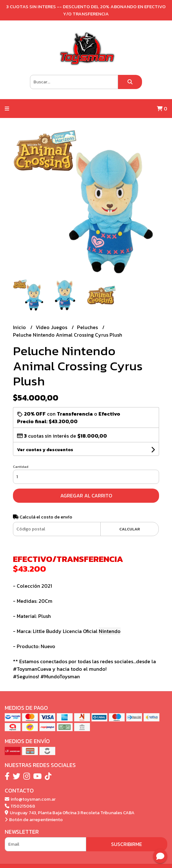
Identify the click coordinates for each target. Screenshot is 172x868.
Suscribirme (127, 844)
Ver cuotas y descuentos (45, 450)
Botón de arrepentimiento (34, 820)
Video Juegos (52, 327)
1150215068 (20, 806)
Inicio (20, 327)
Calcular (130, 529)
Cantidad (21, 467)
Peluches (88, 327)
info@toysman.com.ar (30, 799)
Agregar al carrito (86, 496)
